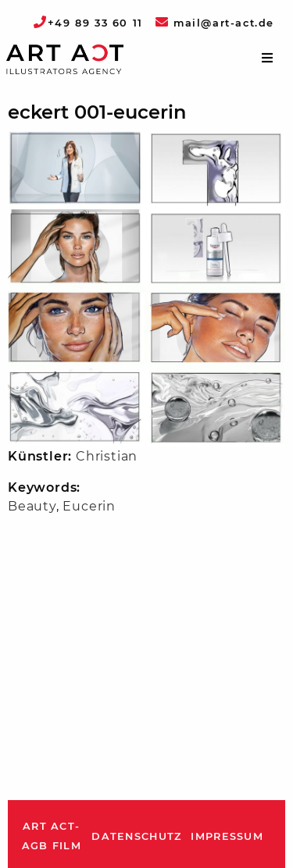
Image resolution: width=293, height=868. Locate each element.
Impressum (227, 836)
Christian (107, 456)
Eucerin (89, 506)
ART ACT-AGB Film (52, 836)
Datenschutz (136, 836)
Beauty (32, 506)
